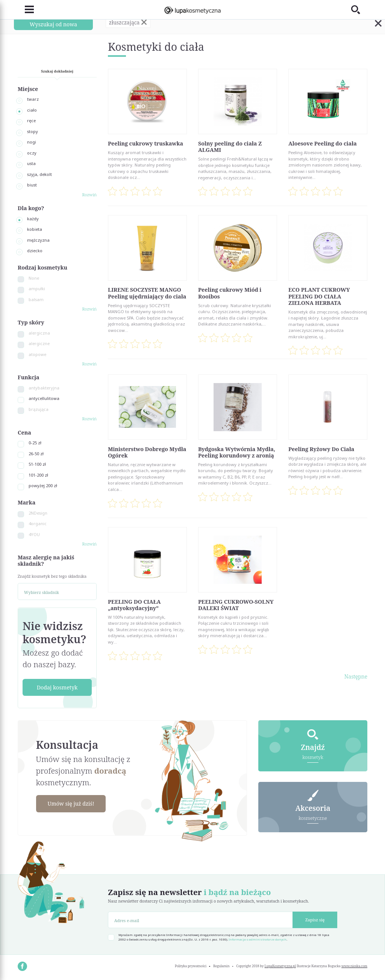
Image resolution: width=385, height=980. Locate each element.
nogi (32, 142)
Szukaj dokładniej (57, 71)
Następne (356, 676)
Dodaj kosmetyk (57, 687)
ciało (32, 110)
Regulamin (221, 966)
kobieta (35, 229)
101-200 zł (38, 475)
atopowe (37, 354)
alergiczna (39, 333)
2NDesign (38, 513)
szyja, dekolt (39, 174)
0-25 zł (35, 443)
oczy (32, 153)
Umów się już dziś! (71, 804)
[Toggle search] (359, 10)
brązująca (39, 409)
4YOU (34, 534)
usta (31, 163)
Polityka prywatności (191, 966)
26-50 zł (36, 454)
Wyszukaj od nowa (53, 24)
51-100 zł (37, 464)
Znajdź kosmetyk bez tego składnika (52, 576)
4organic (38, 523)
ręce (31, 120)
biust (32, 185)
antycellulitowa (44, 398)
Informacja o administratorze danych (258, 939)
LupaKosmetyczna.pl (280, 966)
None (34, 278)
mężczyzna (38, 240)
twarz (33, 99)
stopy (33, 131)
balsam (36, 299)
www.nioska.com (354, 966)
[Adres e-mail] (200, 920)
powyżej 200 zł (43, 485)
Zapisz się (315, 920)
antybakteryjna (44, 388)
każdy (33, 219)
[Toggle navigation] (26, 10)
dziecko (35, 251)
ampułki (37, 289)
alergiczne (39, 343)
